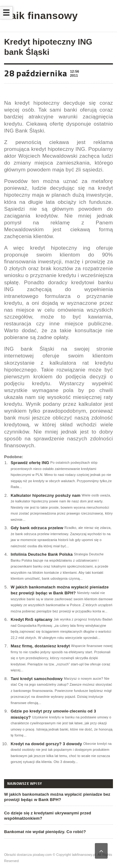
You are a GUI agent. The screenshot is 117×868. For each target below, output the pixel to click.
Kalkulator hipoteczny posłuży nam (46, 495)
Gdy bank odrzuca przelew (37, 528)
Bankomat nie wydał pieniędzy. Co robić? (45, 832)
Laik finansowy (41, 16)
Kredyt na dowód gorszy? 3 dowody (46, 744)
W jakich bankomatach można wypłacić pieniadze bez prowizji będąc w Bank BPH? (57, 797)
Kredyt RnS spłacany (32, 619)
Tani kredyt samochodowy (37, 679)
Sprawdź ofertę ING (30, 463)
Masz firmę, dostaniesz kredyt (40, 646)
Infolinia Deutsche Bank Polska (42, 554)
